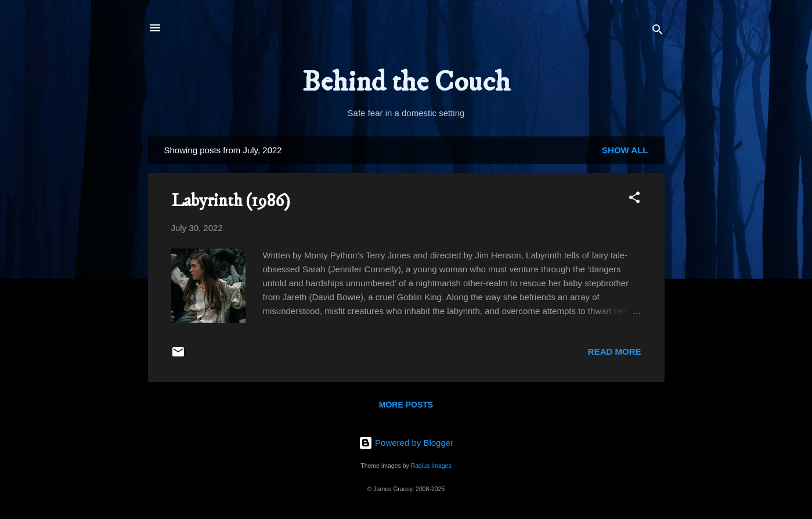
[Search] (658, 32)
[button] (634, 199)
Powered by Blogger (406, 443)
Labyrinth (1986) (231, 201)
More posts (406, 405)
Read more (615, 352)
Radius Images (431, 466)
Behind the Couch (406, 82)
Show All (625, 150)
